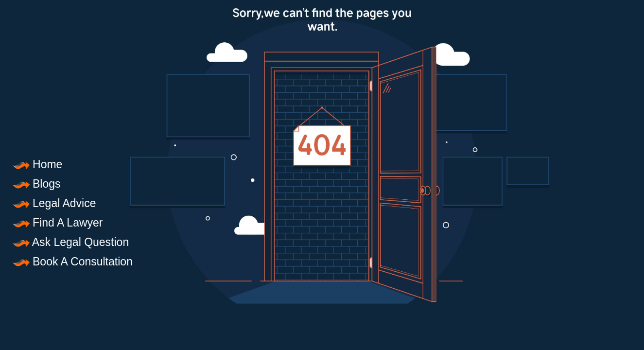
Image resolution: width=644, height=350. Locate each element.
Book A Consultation (72, 262)
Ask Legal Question (70, 242)
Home (37, 164)
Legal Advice (54, 203)
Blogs (36, 184)
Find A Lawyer (57, 223)
